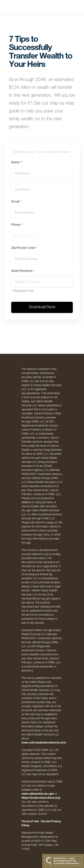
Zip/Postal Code (24, 248)
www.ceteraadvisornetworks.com (44, 743)
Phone (17, 225)
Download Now (42, 307)
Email (16, 202)
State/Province (23, 271)
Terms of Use (30, 822)
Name (17, 163)
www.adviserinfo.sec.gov (38, 794)
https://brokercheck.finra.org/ (41, 798)
